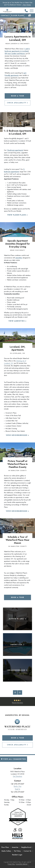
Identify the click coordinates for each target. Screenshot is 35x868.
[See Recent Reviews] (17, 702)
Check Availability (17, 103)
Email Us (17, 789)
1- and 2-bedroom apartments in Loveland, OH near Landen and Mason (17, 51)
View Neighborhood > (17, 435)
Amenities (15, 847)
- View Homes (26, 5)
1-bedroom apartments (15, 150)
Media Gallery (6, 851)
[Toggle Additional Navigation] (30, 11)
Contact (5, 16)
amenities (19, 258)
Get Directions (17, 776)
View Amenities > (17, 321)
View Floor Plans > (18, 215)
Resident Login (17, 855)
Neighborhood (26, 847)
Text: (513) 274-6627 (17, 792)
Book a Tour (18, 96)
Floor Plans (17, 16)
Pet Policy (17, 851)
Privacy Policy (11, 864)
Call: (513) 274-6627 (17, 784)
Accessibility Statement (22, 864)
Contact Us (27, 851)
